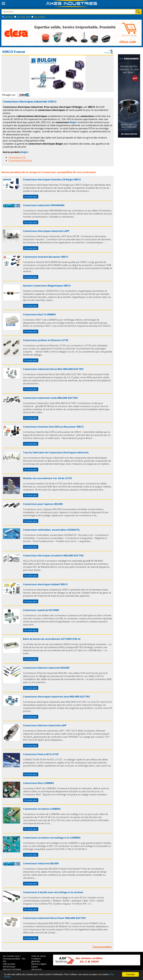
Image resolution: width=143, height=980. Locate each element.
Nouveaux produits (11, 959)
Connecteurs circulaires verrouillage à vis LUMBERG (52, 838)
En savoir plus (31, 197)
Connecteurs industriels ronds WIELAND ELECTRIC (51, 398)
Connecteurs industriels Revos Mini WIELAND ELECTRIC (53, 369)
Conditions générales (36, 960)
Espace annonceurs (37, 968)
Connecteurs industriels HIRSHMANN (44, 205)
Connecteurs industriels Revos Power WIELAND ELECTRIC (55, 918)
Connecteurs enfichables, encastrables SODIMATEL (51, 530)
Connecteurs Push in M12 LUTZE (41, 754)
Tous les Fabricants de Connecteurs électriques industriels (56, 452)
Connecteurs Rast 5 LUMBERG (39, 314)
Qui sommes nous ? (12, 956)
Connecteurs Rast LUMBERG (39, 783)
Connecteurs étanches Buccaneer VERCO (46, 257)
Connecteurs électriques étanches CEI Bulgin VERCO (52, 180)
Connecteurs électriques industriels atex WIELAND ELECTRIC (57, 697)
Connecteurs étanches (20, 160)
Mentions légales (39, 964)
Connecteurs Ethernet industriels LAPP (45, 725)
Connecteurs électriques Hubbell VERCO (45, 584)
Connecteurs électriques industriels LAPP (46, 231)
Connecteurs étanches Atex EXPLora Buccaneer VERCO (53, 427)
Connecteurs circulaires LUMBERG (42, 809)
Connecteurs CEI (17, 157)
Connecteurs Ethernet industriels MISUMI (46, 668)
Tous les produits (102, 947)
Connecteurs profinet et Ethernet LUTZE (46, 340)
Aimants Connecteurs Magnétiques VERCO (47, 286)
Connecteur (49, 172)
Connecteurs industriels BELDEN (41, 863)
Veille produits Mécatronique (9, 965)
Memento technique (12, 969)
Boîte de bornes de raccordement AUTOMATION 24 (52, 639)
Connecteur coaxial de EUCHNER (41, 610)
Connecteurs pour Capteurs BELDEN (43, 504)
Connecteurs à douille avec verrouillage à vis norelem (53, 892)
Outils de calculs (39, 956)
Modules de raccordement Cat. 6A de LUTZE (47, 478)
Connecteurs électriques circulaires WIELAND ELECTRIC (54, 556)
